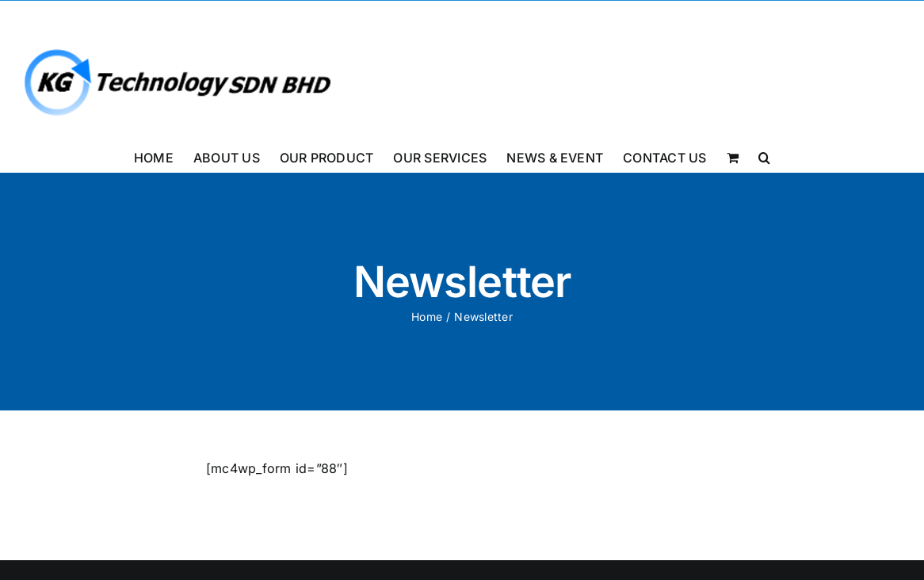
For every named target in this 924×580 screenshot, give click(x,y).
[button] (764, 156)
